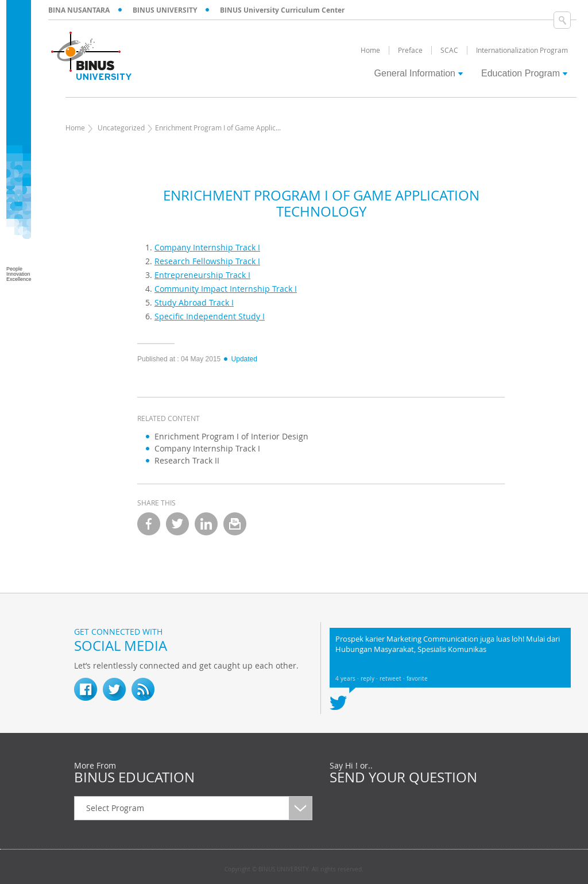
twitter (177, 524)
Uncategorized (121, 128)
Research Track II (187, 460)
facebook (149, 524)
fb (86, 689)
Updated (240, 359)
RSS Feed (143, 689)
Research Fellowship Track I (207, 261)
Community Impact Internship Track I (226, 289)
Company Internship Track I (207, 247)
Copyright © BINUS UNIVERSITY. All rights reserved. (294, 870)
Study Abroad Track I (194, 302)
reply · (370, 679)
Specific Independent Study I (210, 316)
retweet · (393, 679)
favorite (417, 679)
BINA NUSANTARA (79, 10)
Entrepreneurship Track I (202, 275)
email (235, 524)
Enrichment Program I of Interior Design (231, 436)
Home (75, 128)
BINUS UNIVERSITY (165, 10)
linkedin (206, 524)
